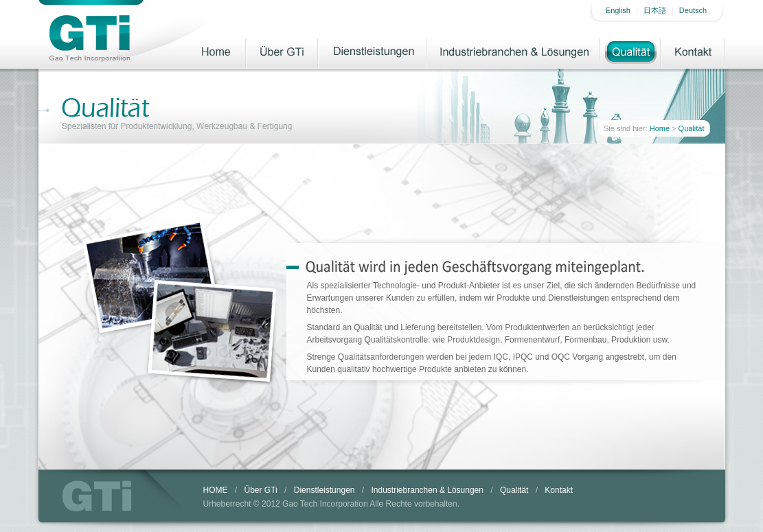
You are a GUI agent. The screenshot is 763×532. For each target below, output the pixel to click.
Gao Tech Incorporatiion (89, 38)
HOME (216, 490)
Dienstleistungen (373, 51)
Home (215, 51)
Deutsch (693, 10)
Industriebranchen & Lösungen (514, 51)
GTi (97, 496)
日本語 (655, 10)
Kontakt (693, 51)
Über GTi (283, 51)
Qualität (631, 51)
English (618, 10)
